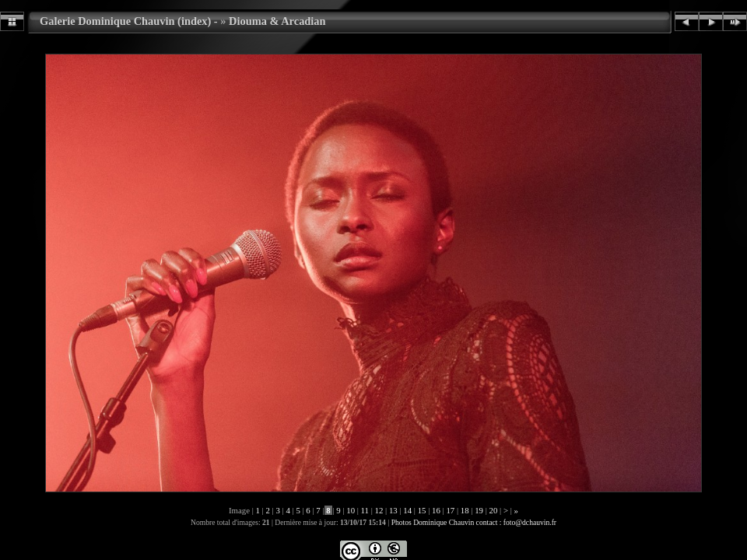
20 (493, 510)
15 (422, 510)
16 (436, 510)
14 (408, 510)
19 (479, 510)
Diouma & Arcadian (277, 21)
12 (379, 510)
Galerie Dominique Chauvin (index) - (129, 21)
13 (393, 510)
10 (351, 510)
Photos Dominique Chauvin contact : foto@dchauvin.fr (474, 522)
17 (451, 510)
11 (365, 510)
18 (465, 510)
